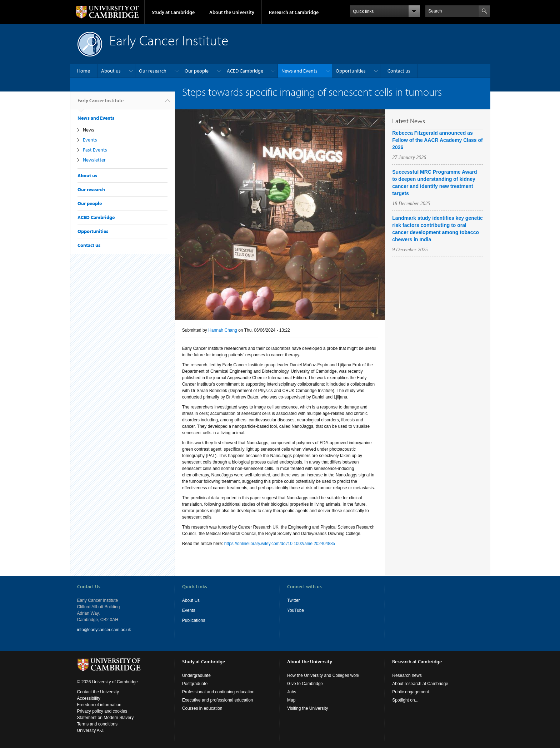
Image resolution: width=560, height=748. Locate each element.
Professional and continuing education (218, 692)
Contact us (399, 71)
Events (90, 140)
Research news (407, 675)
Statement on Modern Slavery (106, 718)
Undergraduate (196, 675)
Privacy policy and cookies (102, 711)
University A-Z (91, 730)
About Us (191, 600)
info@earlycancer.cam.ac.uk (104, 630)
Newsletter (94, 160)
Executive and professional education (218, 700)
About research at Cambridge (420, 684)
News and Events (299, 71)
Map (291, 700)
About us (111, 71)
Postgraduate (195, 684)
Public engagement (411, 692)
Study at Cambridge (173, 12)
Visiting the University (308, 708)
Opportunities (351, 71)
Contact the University (98, 692)
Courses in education (202, 708)
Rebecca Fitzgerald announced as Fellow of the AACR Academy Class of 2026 (437, 140)
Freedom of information (99, 705)
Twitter (293, 600)
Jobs (292, 692)
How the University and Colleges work (323, 675)
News (89, 130)
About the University (232, 12)
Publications (194, 620)
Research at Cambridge (294, 12)
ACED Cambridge (245, 71)
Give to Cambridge (305, 684)
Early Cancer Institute (101, 103)
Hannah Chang (223, 330)
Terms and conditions (97, 724)
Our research (153, 71)
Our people (197, 71)
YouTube (296, 610)
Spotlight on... (405, 700)
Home (84, 71)
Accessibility (89, 698)
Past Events (95, 150)
